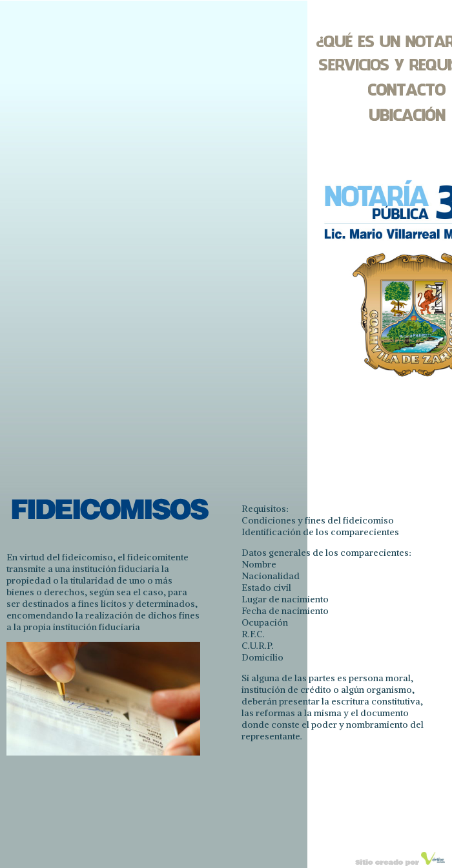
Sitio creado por (388, 863)
